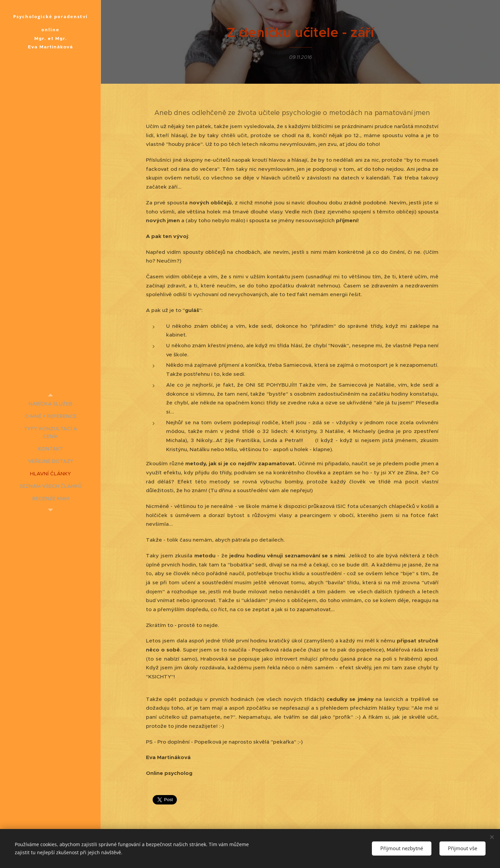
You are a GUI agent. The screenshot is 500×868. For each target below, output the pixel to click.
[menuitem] (50, 404)
